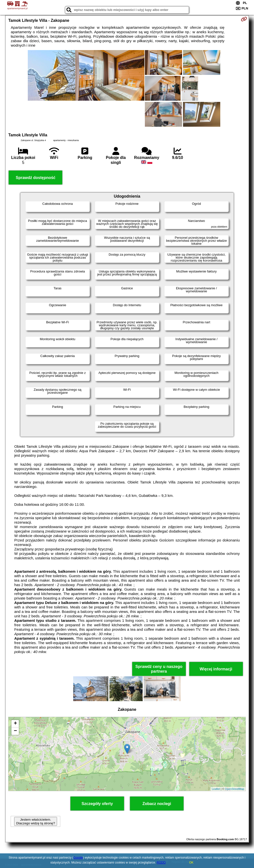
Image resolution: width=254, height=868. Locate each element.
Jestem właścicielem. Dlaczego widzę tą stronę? (35, 821)
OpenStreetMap (235, 789)
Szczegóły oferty (97, 804)
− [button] (15, 731)
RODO (161, 863)
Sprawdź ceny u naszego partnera (159, 669)
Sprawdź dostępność (35, 178)
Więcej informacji (216, 669)
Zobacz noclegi (157, 804)
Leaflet (216, 789)
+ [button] (15, 724)
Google (78, 858)
